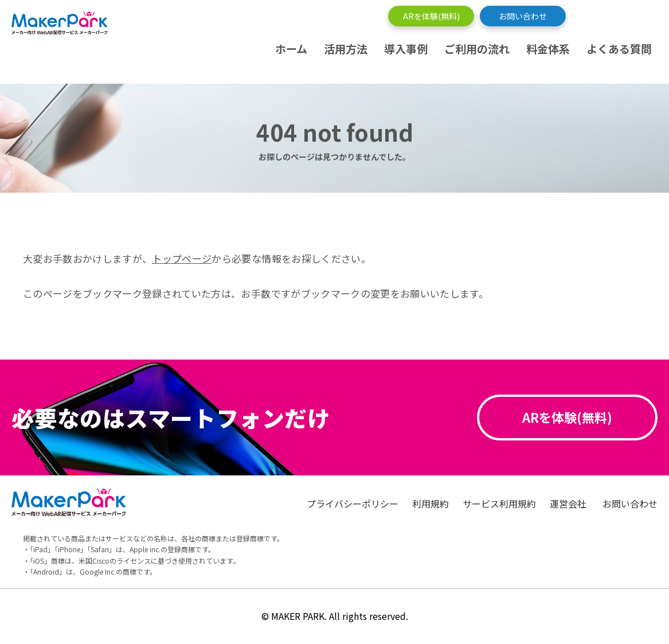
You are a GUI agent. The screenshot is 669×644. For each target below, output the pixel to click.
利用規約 (431, 504)
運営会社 (569, 504)
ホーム (291, 48)
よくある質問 (619, 48)
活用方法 (346, 48)
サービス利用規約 (499, 504)
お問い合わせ (523, 16)
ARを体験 (567, 417)
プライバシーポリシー (353, 504)
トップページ (182, 258)
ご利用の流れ (477, 48)
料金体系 (548, 48)
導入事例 (406, 48)
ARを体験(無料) (431, 16)
